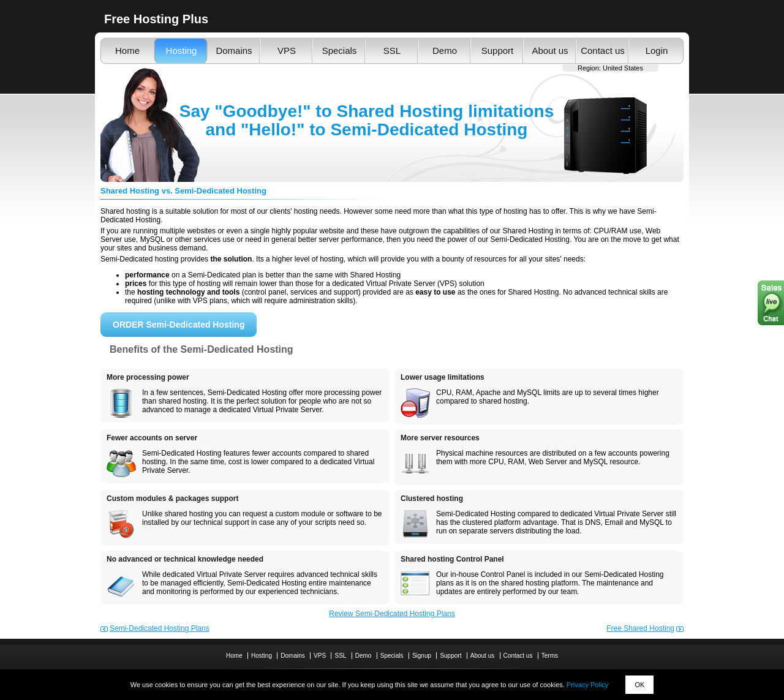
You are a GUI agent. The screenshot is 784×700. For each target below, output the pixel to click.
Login (657, 51)
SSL (392, 51)
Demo (445, 51)
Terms (550, 656)
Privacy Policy (587, 685)
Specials (340, 51)
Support (498, 51)
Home (127, 51)
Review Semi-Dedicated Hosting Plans (392, 614)
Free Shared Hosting (640, 628)
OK (639, 685)
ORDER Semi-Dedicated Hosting (179, 325)
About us (550, 51)
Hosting (182, 51)
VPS (287, 51)
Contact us (603, 51)
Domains (234, 51)
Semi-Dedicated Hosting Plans (160, 628)
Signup (422, 656)
